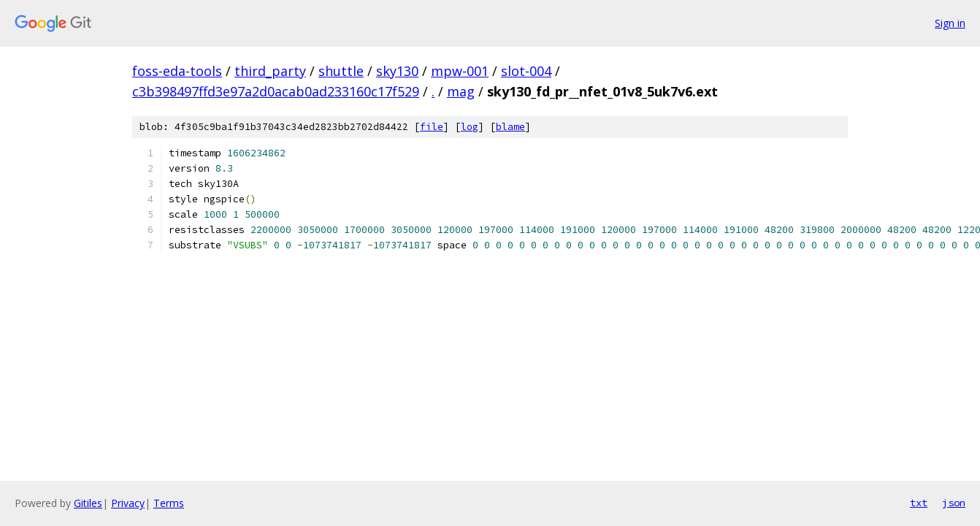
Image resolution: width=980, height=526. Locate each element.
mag (461, 91)
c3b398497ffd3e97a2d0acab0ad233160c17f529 (276, 91)
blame (510, 127)
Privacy (128, 503)
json (954, 503)
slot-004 (526, 71)
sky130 (397, 71)
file (432, 127)
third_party (270, 71)
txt (919, 503)
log (470, 127)
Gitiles (88, 503)
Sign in (950, 23)
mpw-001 (460, 71)
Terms (169, 503)
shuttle (341, 71)
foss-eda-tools (177, 71)
